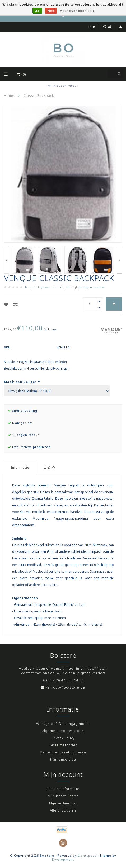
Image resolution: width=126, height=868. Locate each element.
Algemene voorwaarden (63, 731)
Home (9, 95)
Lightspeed (87, 855)
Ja (37, 11)
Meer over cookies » (77, 11)
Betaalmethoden (63, 745)
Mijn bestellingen (63, 796)
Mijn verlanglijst (63, 803)
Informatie (20, 468)
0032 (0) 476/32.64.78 (65, 680)
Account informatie (63, 789)
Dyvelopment (63, 859)
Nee (51, 11)
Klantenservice (63, 759)
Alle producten (63, 810)
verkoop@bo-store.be (65, 687)
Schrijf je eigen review (85, 287)
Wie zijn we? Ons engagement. (63, 724)
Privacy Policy (63, 738)
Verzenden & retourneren (63, 752)
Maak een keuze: (22, 382)
